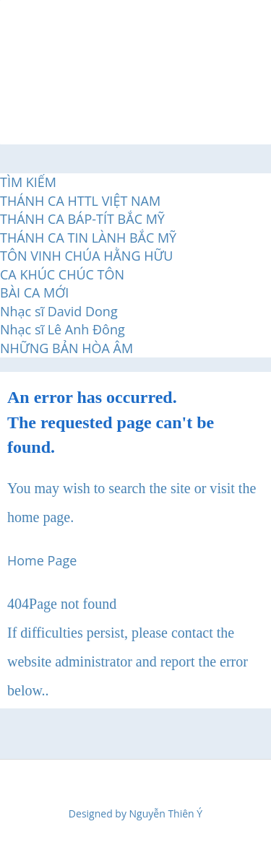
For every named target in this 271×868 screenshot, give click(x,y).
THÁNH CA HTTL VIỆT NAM (80, 201)
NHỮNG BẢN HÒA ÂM (66, 348)
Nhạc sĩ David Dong (59, 311)
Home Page (42, 560)
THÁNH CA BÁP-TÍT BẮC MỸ (82, 219)
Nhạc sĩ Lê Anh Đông (63, 329)
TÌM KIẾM (28, 182)
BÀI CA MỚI (34, 292)
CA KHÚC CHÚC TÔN (62, 274)
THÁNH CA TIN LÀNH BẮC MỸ (88, 238)
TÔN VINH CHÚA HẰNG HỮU (86, 256)
